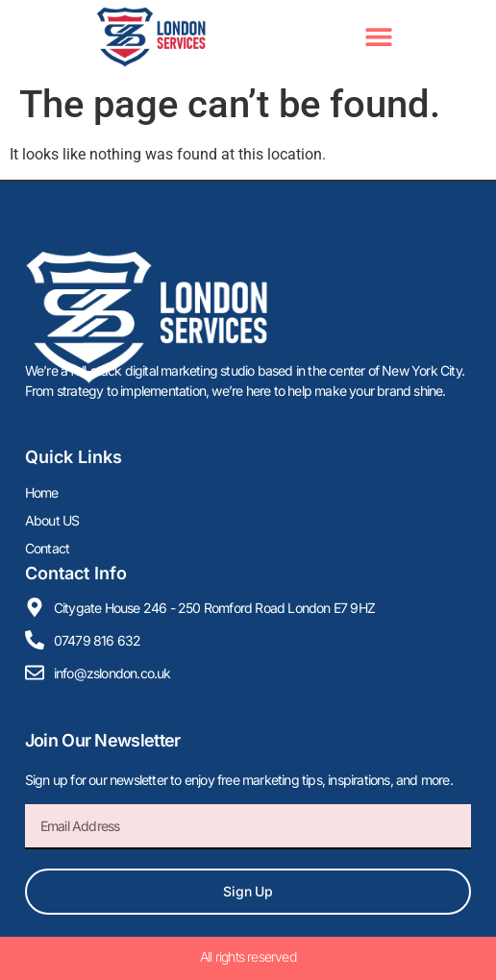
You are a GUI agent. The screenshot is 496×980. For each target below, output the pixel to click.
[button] (378, 37)
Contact (47, 548)
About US (52, 520)
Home (42, 492)
